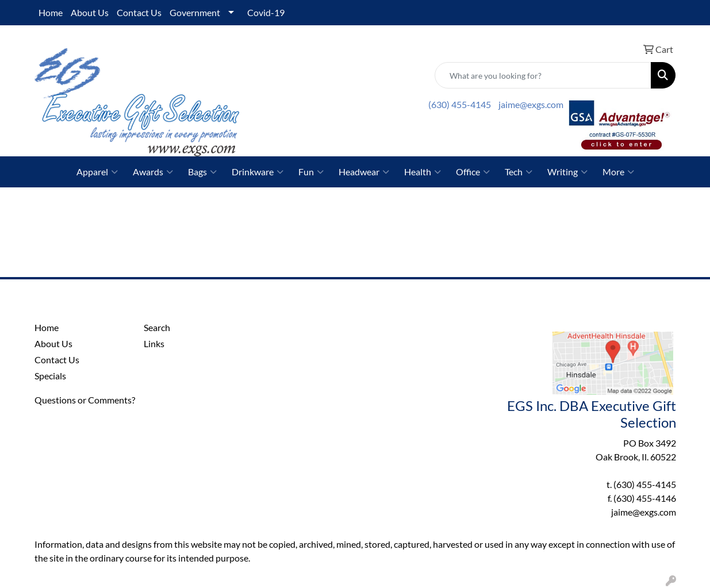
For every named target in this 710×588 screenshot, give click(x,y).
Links (154, 343)
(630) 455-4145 (460, 104)
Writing (567, 172)
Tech (519, 172)
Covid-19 (266, 12)
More (618, 172)
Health (423, 172)
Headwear (364, 172)
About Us (90, 12)
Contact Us (139, 12)
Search (157, 327)
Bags (202, 172)
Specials (50, 376)
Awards (153, 172)
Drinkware (258, 172)
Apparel (97, 172)
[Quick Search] (543, 75)
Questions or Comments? (85, 400)
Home (51, 12)
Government (195, 12)
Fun (311, 172)
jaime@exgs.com (531, 104)
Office (473, 172)
